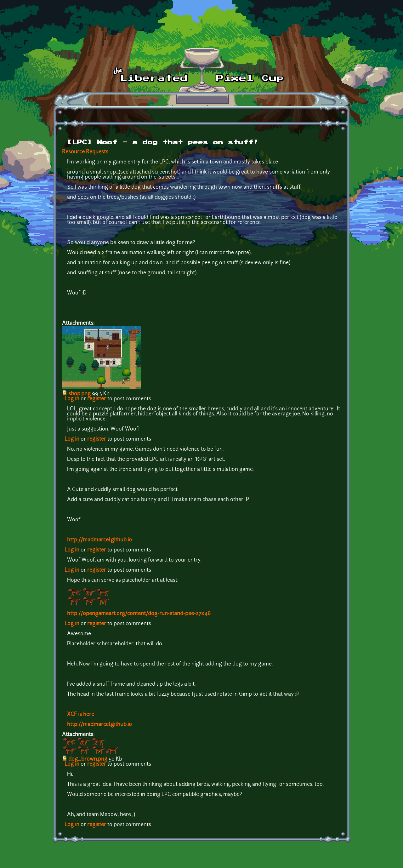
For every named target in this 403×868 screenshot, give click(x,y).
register (97, 399)
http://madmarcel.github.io (99, 540)
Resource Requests (85, 152)
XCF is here (81, 715)
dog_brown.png (88, 759)
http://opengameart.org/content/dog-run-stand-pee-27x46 (139, 614)
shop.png (79, 394)
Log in (72, 399)
